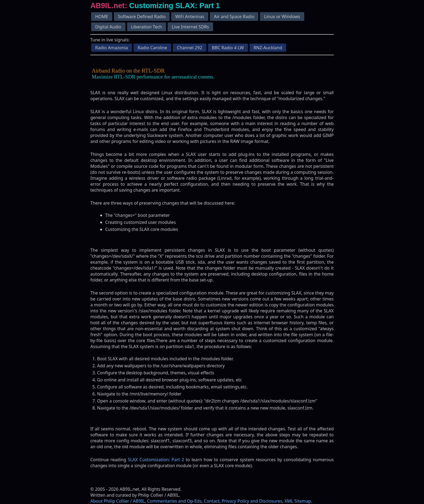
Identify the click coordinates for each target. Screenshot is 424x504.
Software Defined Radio (142, 17)
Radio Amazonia (112, 48)
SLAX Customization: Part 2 (156, 460)
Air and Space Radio (234, 17)
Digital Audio (108, 27)
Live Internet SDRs (190, 27)
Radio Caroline (152, 48)
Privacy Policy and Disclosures (252, 501)
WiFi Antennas (190, 17)
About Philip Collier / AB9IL (117, 501)
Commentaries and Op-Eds (174, 501)
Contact (212, 501)
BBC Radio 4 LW (228, 48)
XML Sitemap (298, 501)
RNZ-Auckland (268, 48)
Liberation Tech (147, 27)
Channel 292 (190, 48)
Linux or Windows (282, 17)
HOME (102, 17)
